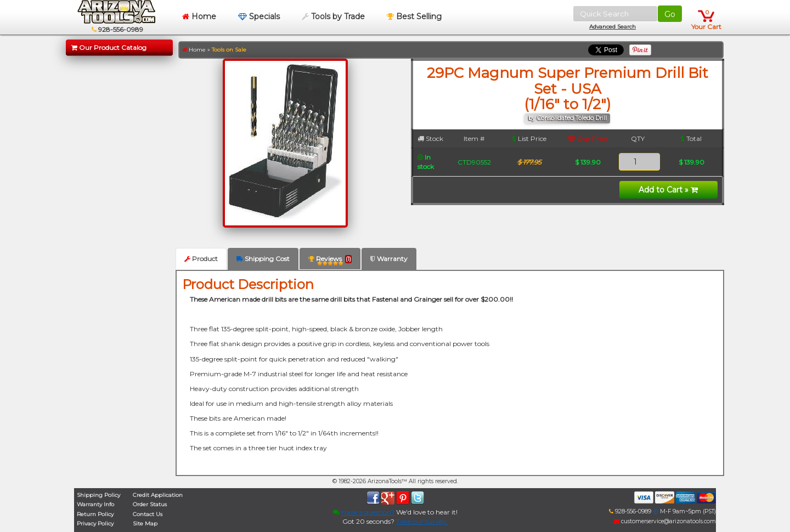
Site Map (145, 523)
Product (201, 259)
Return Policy (95, 514)
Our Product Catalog (109, 47)
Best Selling (414, 16)
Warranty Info (95, 504)
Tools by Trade (333, 16)
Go (670, 14)
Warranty (389, 259)
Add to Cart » (668, 190)
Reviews (330, 261)
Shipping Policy (98, 495)
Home (199, 16)
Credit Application (158, 495)
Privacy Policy (95, 523)
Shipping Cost (263, 259)
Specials (259, 16)
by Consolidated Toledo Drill (568, 118)
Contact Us (148, 514)
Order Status (150, 504)
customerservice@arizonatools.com (665, 521)
